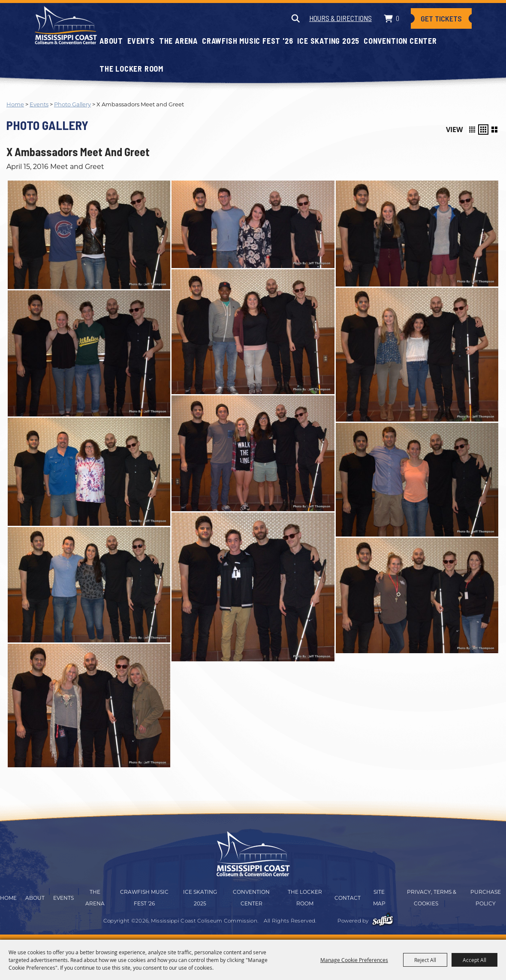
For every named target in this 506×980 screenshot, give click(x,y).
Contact (348, 898)
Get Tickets (441, 18)
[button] (472, 130)
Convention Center (400, 41)
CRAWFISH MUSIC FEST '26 (247, 41)
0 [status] (398, 18)
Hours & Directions (340, 18)
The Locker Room (131, 69)
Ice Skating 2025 (328, 41)
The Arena (178, 41)
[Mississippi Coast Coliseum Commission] (66, 25)
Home (15, 104)
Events (141, 41)
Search (295, 18)
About (111, 41)
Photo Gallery (72, 104)
